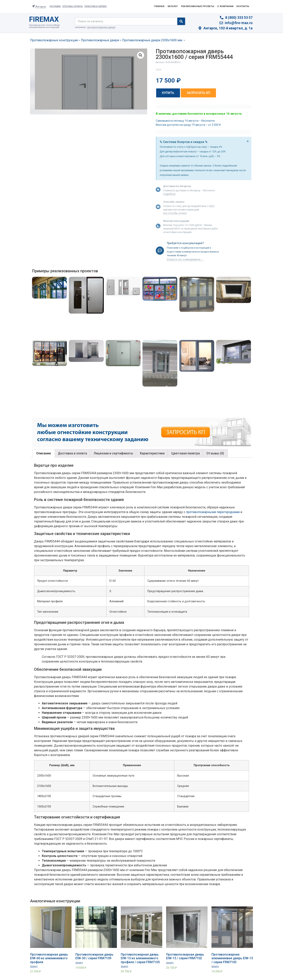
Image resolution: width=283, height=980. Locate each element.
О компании (225, 6)
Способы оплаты (73, 6)
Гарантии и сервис (96, 6)
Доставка (55, 6)
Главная (159, 6)
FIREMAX (44, 19)
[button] (168, 93)
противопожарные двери (101, 27)
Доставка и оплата (72, 453)
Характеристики (152, 453)
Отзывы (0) (215, 453)
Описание (44, 453)
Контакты (243, 6)
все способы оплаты (175, 213)
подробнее (169, 194)
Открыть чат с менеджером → (185, 259)
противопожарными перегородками (213, 512)
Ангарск (41, 7)
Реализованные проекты (198, 6)
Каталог (173, 6)
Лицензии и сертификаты (113, 453)
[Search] (181, 21)
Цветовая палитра (186, 453)
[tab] (44, 453)
